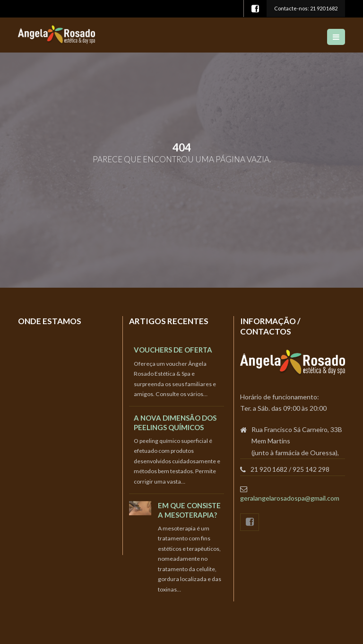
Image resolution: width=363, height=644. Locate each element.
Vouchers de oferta (173, 350)
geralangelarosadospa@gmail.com (290, 498)
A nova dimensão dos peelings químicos (175, 422)
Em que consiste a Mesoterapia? (189, 510)
